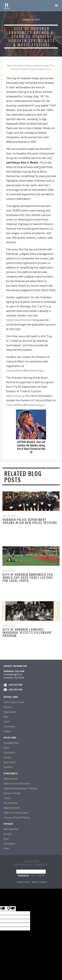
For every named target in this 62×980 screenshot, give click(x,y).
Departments (10, 712)
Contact (8, 731)
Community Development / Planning (20, 788)
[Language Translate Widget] (31, 872)
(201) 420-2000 (15, 685)
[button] (56, 6)
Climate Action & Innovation (17, 783)
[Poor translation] (11, 909)
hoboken (31, 861)
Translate (37, 875)
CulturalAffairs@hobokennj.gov (25, 371)
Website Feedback (39, 882)
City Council (9, 726)
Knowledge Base (11, 743)
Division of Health (12, 793)
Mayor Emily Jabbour (31, 865)
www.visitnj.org (15, 396)
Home (9, 65)
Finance (7, 798)
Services (8, 707)
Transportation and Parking (17, 817)
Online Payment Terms (14, 702)
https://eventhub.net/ (19, 320)
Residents (8, 767)
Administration (11, 779)
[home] (7, 6)
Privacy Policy (23, 882)
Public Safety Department (16, 813)
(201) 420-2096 (15, 689)
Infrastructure (11, 803)
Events (7, 722)
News (16, 65)
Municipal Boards (12, 808)
